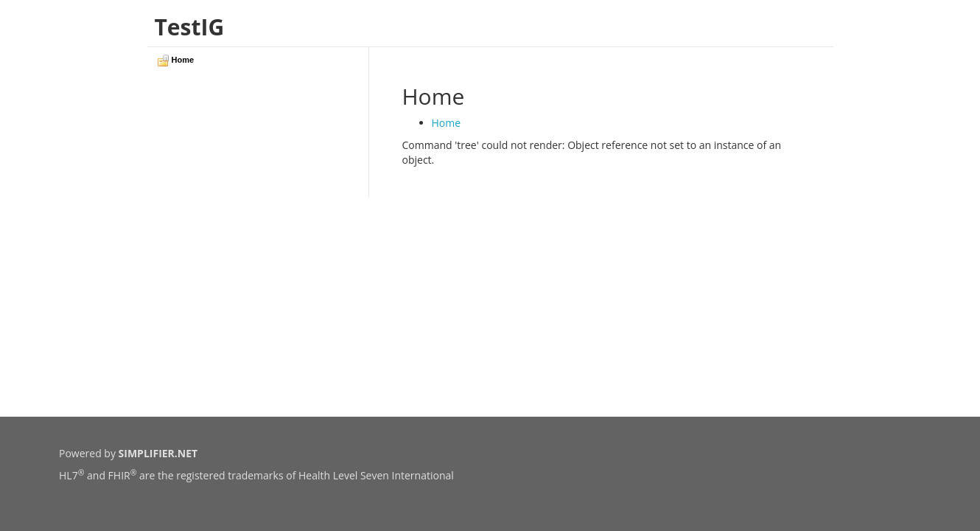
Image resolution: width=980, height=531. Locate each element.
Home (447, 123)
